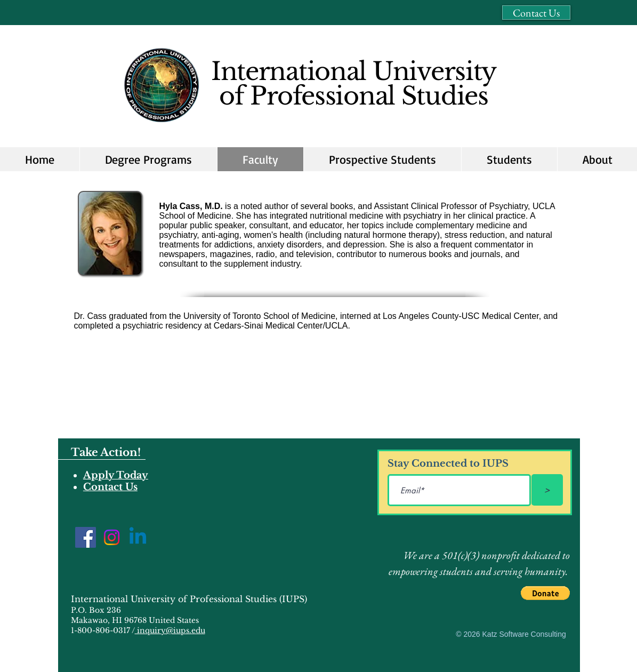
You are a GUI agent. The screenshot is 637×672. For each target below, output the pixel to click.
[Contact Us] (536, 13)
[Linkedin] (138, 537)
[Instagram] (112, 537)
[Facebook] (86, 537)
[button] (382, 159)
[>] (547, 490)
